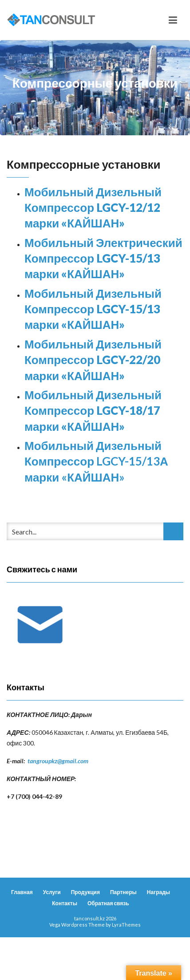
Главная (22, 892)
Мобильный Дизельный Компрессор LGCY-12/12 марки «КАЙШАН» (93, 208)
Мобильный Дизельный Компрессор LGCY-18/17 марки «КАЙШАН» (93, 411)
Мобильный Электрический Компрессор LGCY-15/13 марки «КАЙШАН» (103, 258)
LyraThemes (126, 925)
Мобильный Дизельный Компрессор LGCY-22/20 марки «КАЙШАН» (93, 360)
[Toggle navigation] (173, 20)
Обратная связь (108, 903)
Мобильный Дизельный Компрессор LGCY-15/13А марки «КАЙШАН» (96, 461)
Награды (158, 892)
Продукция (85, 892)
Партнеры (123, 892)
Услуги (52, 892)
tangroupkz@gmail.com (58, 761)
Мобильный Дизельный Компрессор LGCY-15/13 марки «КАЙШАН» (93, 309)
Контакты (65, 903)
